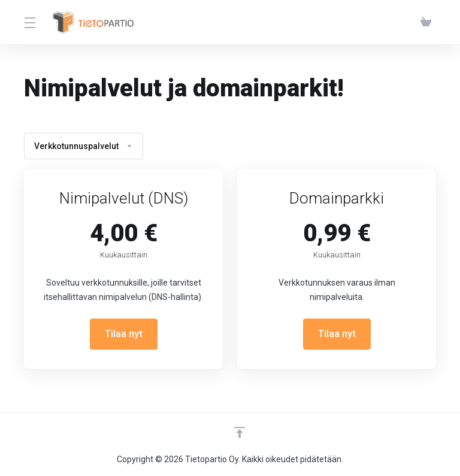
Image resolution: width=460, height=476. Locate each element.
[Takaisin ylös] (240, 432)
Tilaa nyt (124, 334)
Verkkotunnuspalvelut (84, 146)
